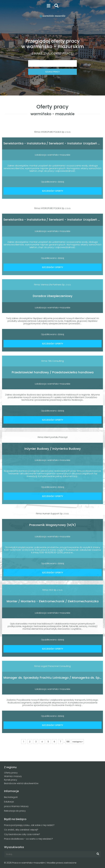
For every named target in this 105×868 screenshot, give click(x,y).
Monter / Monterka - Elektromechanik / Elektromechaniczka (53, 601)
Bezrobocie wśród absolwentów (21, 783)
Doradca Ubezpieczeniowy (53, 296)
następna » (78, 742)
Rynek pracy (11, 780)
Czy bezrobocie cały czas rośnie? (22, 834)
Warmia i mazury (13, 776)
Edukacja (9, 802)
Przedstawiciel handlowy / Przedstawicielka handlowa (53, 372)
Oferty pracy (11, 773)
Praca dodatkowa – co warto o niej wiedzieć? (29, 839)
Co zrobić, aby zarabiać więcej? (21, 830)
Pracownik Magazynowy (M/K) (52, 525)
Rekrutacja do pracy (15, 811)
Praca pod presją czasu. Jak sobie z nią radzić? (29, 825)
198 (68, 742)
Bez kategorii (11, 797)
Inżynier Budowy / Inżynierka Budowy (53, 449)
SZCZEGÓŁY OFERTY (53, 191)
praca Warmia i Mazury (16, 806)
